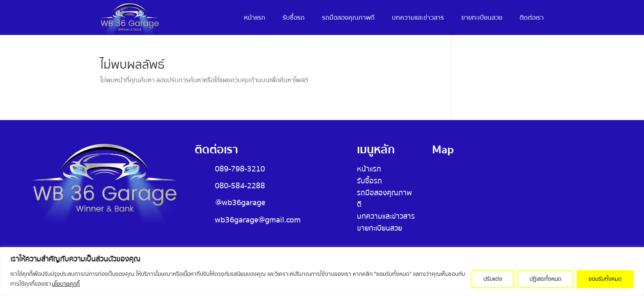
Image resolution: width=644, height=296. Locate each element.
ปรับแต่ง (493, 279)
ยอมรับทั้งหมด (605, 279)
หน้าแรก (255, 19)
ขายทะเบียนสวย (482, 19)
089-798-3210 (240, 169)
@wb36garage (240, 202)
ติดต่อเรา (532, 19)
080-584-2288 (240, 186)
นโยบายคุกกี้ (66, 284)
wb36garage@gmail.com (258, 220)
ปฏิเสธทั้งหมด (545, 279)
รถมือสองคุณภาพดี (348, 19)
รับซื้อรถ (294, 19)
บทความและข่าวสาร (418, 19)
